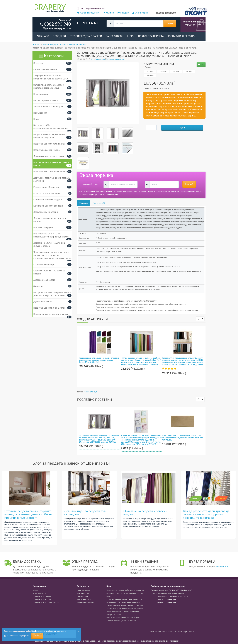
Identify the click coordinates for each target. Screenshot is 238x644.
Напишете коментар (115, 59)
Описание (84, 203)
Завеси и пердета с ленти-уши (48, 107)
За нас (35, 590)
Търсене (170, 24)
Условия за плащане (42, 599)
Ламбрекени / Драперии (46, 212)
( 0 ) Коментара (98, 59)
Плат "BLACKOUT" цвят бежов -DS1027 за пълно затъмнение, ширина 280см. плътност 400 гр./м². (183, 438)
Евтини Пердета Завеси (45, 69)
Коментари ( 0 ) (100, 203)
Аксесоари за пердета (44, 280)
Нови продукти (41, 94)
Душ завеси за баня (43, 302)
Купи (182, 128)
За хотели (38, 286)
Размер (148, 67)
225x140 (163, 71)
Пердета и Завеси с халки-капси (49, 144)
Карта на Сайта (84, 599)
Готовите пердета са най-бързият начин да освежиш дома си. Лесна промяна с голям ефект (28, 514)
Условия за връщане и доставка (47, 602)
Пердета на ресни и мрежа (47, 150)
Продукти (59, 36)
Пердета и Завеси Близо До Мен (49, 308)
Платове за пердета (151, 36)
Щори (131, 36)
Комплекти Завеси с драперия (48, 206)
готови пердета (116, 641)
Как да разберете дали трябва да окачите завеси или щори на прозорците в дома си (206, 514)
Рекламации (82, 596)
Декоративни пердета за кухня (49, 156)
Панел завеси (114, 36)
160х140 (150, 71)
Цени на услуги (83, 590)
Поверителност (39, 593)
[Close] (78, 631)
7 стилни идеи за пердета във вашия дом (85, 513)
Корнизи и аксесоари (181, 36)
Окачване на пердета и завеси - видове (145, 513)
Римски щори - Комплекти (46, 187)
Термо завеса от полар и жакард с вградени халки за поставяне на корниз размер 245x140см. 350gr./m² (99, 360)
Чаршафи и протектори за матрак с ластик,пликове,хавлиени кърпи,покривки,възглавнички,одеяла (53, 255)
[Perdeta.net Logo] (50, 9)
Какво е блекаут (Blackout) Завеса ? (122, 621)
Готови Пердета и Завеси (86, 36)
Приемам (37, 636)
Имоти (192, 632)
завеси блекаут (90, 392)
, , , (169, 593)
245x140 (189, 71)
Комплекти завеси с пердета (48, 200)
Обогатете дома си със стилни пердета (123, 618)
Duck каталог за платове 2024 (163, 632)
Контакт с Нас (83, 593)
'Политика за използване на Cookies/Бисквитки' (24, 631)
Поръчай (189, 184)
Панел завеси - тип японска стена (50, 172)
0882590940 (222, 567)
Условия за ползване (42, 596)
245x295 (150, 76)
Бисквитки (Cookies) (86, 602)
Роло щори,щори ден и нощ (47, 193)
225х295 (176, 71)
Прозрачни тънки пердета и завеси (51, 314)
